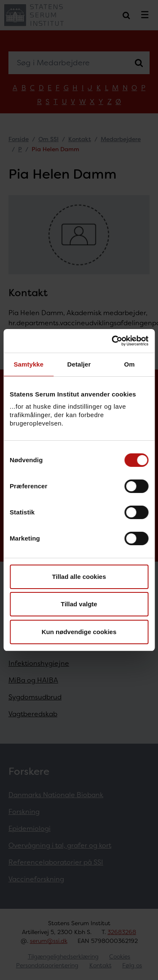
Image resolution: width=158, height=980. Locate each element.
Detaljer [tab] (79, 364)
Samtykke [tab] (28, 364)
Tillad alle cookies (79, 577)
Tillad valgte (79, 604)
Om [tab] (130, 364)
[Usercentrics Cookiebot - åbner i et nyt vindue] (112, 341)
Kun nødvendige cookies (79, 632)
